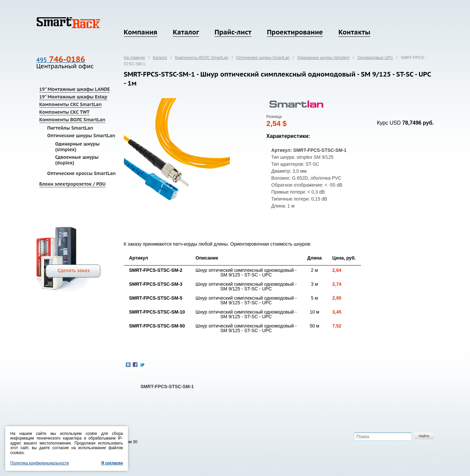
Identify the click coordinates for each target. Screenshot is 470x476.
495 (61, 60)
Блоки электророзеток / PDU (73, 184)
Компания (141, 32)
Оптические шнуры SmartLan (81, 136)
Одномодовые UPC (375, 58)
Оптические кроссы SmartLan (82, 173)
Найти (424, 436)
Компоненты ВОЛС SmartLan (73, 120)
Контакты (354, 32)
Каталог (186, 32)
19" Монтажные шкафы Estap (73, 97)
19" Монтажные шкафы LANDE (75, 89)
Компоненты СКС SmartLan (71, 104)
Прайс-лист (233, 32)
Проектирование (295, 32)
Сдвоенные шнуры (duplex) (77, 160)
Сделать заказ (74, 270)
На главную (134, 58)
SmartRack (68, 23)
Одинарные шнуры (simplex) (78, 147)
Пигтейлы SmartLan (70, 128)
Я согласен (112, 463)
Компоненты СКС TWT (65, 112)
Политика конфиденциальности (40, 463)
